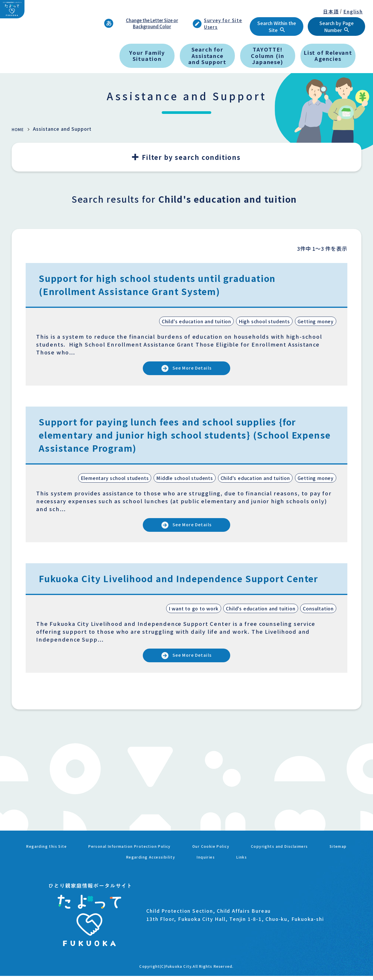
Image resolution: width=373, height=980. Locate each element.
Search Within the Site (277, 27)
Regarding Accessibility (169, 863)
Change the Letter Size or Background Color (141, 23)
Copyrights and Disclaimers (318, 856)
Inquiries (232, 863)
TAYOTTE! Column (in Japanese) (268, 55)
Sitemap (107, 863)
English (353, 11)
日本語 (331, 11)
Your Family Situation (147, 56)
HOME (19, 129)
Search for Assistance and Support (207, 55)
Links (270, 863)
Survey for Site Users (217, 24)
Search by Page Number (337, 27)
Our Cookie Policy (239, 856)
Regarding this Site (44, 856)
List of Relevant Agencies (328, 56)
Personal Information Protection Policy (142, 856)
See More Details (194, 370)
